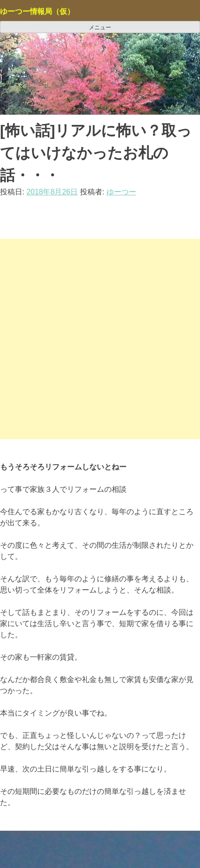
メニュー (100, 28)
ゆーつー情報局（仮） (37, 11)
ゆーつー (121, 192)
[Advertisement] (100, 339)
